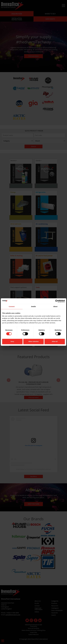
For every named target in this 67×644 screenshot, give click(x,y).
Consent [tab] (12, 306)
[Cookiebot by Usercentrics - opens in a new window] (57, 301)
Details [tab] (33, 306)
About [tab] (55, 306)
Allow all (55, 341)
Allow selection (33, 341)
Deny (12, 341)
